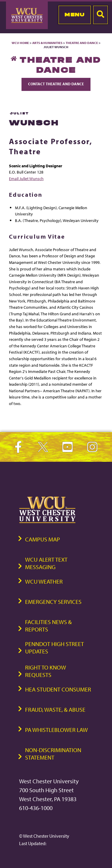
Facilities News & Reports (48, 626)
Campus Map (43, 539)
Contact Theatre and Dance (56, 84)
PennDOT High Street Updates (55, 648)
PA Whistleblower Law (56, 730)
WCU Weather (44, 581)
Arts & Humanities (47, 43)
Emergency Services (53, 602)
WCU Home (20, 43)
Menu (75, 15)
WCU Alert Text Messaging (46, 563)
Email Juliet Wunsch (26, 178)
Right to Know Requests (46, 671)
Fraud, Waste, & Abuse (55, 709)
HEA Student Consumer (58, 689)
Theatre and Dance (82, 43)
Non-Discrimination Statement (53, 754)
